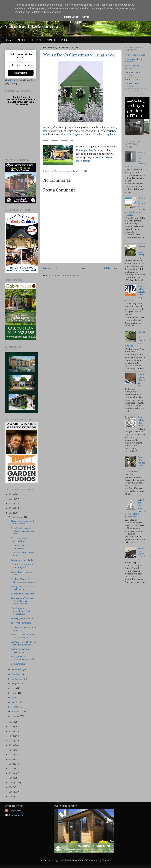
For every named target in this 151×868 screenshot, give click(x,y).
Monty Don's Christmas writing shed (79, 55)
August (16, 684)
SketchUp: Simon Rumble (141, 554)
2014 (12, 755)
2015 (12, 750)
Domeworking (18, 664)
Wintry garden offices (22, 618)
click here (13, 80)
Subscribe (21, 73)
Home (9, 40)
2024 (12, 504)
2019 (12, 731)
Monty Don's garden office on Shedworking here (88, 134)
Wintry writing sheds (22, 560)
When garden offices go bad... (141, 380)
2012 (12, 764)
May (14, 698)
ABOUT (21, 40)
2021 (12, 722)
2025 (12, 499)
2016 (12, 745)
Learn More (71, 17)
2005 (12, 797)
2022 (12, 513)
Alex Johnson (15, 811)
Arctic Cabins (132, 90)
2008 (12, 783)
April (15, 702)
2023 (12, 508)
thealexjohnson (16, 815)
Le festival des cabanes (23, 594)
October (16, 674)
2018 (12, 736)
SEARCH (51, 40)
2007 (12, 787)
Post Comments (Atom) (69, 276)
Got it (85, 17)
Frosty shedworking (21, 623)
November (17, 670)
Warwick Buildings (135, 55)
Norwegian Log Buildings (90, 150)
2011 (12, 769)
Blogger (106, 860)
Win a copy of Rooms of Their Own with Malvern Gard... (23, 601)
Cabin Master (132, 80)
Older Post (111, 268)
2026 (12, 494)
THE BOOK (36, 40)
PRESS (65, 40)
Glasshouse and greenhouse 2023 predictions (21, 611)
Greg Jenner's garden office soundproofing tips (23, 531)
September (18, 679)
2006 (12, 792)
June (14, 693)
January (16, 716)
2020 (12, 727)
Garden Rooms (21, 97)
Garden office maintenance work (141, 463)
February (17, 712)
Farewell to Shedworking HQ (142, 252)
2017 (12, 741)
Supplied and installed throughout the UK (22, 101)
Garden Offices (15, 99)
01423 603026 (22, 104)
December (17, 517)
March (15, 707)
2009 (12, 778)
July (14, 688)
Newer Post (51, 268)
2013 (12, 759)
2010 (12, 773)
